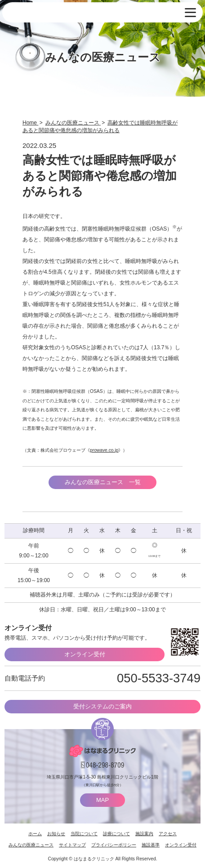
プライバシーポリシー (114, 845)
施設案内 (144, 834)
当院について (84, 834)
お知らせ (56, 834)
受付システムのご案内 (102, 706)
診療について (116, 834)
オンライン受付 (85, 654)
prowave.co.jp (104, 450)
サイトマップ (72, 845)
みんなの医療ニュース (31, 845)
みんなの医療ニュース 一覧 (103, 482)
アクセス (168, 834)
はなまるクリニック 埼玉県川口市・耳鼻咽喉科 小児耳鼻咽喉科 (51, 13)
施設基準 (151, 845)
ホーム (35, 834)
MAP (102, 800)
